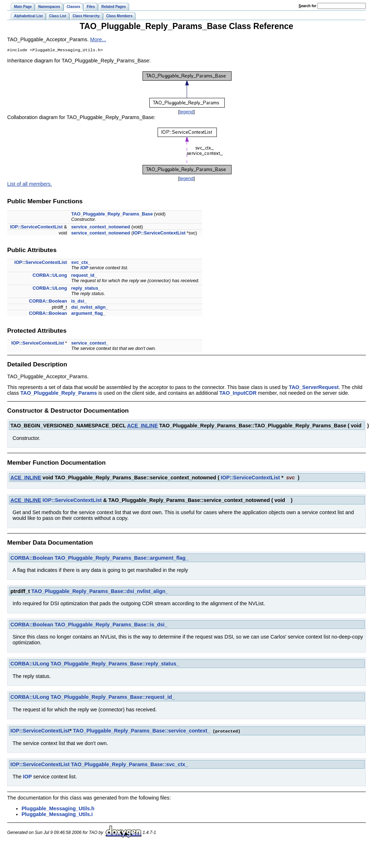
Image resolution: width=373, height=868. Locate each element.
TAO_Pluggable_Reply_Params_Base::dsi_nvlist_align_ (100, 592)
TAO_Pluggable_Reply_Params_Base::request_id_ (113, 698)
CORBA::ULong (50, 276)
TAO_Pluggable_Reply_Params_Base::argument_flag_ (121, 559)
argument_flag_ (88, 314)
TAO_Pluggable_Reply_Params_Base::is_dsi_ (111, 625)
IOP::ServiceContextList (36, 227)
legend (186, 112)
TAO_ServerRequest (314, 388)
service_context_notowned (101, 227)
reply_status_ (86, 289)
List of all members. (30, 185)
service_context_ (90, 344)
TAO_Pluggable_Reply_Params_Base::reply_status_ (115, 664)
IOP (84, 268)
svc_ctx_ (81, 263)
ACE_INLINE (143, 426)
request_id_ (84, 276)
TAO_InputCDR (238, 394)
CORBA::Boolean (48, 302)
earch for (307, 6)
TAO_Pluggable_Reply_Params (59, 394)
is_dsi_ (79, 302)
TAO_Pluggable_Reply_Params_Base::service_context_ (141, 731)
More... (98, 39)
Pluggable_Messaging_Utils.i (57, 815)
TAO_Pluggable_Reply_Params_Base (112, 215)
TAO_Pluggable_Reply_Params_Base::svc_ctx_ (130, 765)
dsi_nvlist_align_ (90, 308)
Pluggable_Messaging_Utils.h (58, 809)
